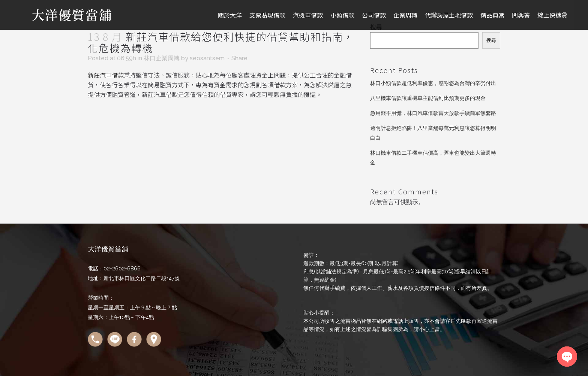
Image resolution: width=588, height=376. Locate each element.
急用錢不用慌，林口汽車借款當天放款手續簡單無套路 (433, 113)
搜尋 (491, 40)
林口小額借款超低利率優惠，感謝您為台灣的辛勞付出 (433, 83)
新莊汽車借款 (106, 75)
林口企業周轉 (162, 58)
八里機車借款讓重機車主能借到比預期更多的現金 (428, 98)
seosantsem (207, 58)
